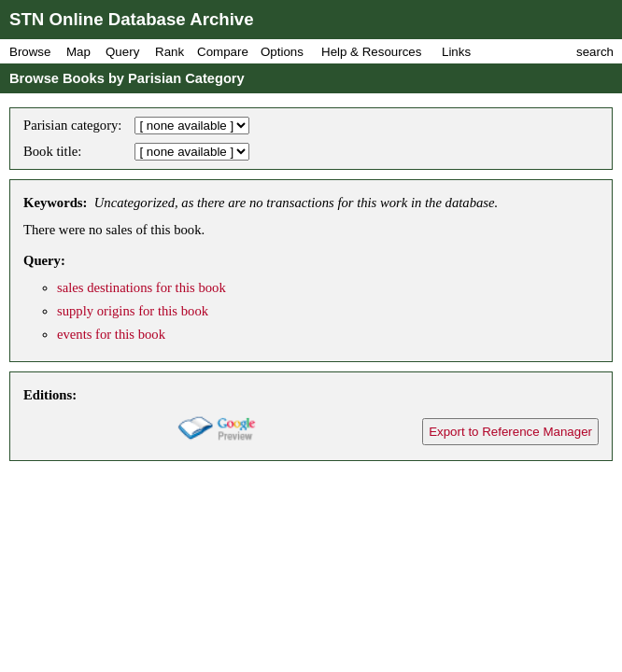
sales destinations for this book (141, 287)
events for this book (111, 334)
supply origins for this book (133, 311)
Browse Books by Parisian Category (127, 78)
